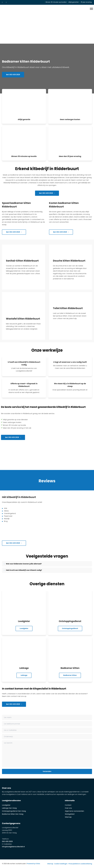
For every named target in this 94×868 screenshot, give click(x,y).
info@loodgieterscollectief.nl (13, 847)
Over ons (68, 808)
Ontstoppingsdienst (70, 628)
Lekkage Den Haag (9, 808)
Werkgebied (70, 814)
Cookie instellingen (61, 864)
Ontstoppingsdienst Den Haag (14, 811)
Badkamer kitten (70, 675)
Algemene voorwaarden (74, 811)
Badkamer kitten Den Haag (13, 814)
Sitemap (68, 817)
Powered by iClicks (34, 864)
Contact (68, 805)
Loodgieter (24, 628)
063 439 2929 (7, 841)
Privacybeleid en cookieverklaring (80, 864)
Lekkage (24, 675)
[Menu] (91, 9)
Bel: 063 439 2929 (13, 75)
